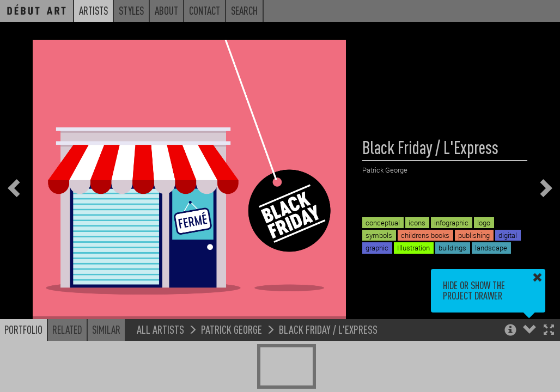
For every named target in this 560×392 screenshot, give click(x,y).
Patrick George (232, 329)
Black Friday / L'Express (328, 329)
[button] (549, 331)
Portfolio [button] (23, 329)
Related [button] (67, 329)
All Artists (160, 329)
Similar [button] (106, 329)
